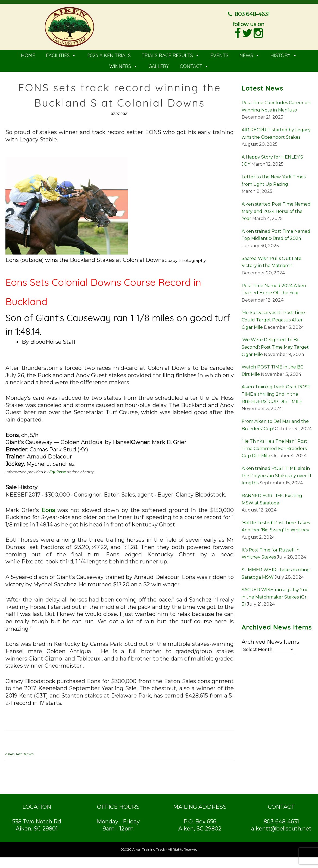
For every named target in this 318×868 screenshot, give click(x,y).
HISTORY (284, 55)
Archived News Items (270, 641)
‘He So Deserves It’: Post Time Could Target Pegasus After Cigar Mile (273, 319)
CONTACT (194, 65)
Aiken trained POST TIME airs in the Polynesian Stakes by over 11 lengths (276, 475)
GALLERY (159, 65)
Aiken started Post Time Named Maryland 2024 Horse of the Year (276, 210)
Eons (48, 509)
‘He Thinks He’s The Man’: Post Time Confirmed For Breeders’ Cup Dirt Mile (275, 448)
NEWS (249, 55)
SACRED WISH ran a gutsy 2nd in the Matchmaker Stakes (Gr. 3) (275, 596)
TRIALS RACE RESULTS (171, 55)
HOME (28, 55)
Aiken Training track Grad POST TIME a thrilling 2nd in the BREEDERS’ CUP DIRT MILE (276, 393)
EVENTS (219, 55)
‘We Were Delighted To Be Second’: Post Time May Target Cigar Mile (275, 346)
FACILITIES (61, 55)
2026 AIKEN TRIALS (109, 55)
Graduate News (20, 753)
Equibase (58, 471)
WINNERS (124, 65)
